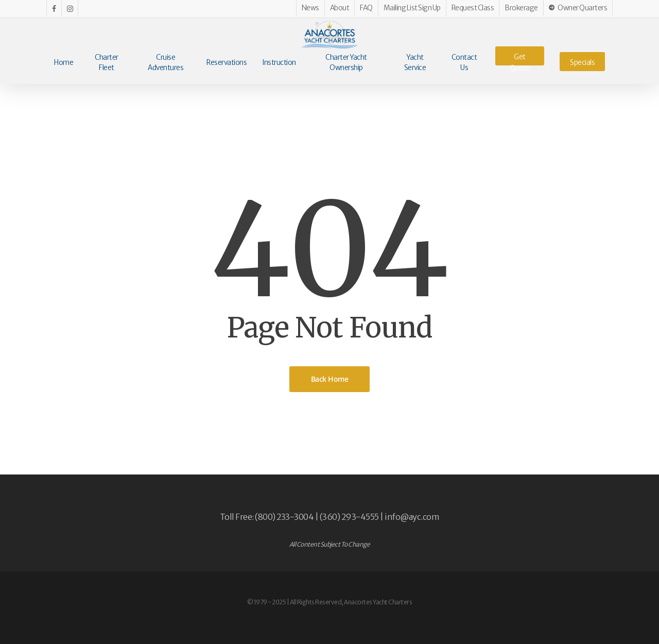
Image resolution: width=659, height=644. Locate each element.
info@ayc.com (412, 517)
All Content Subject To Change (330, 544)
